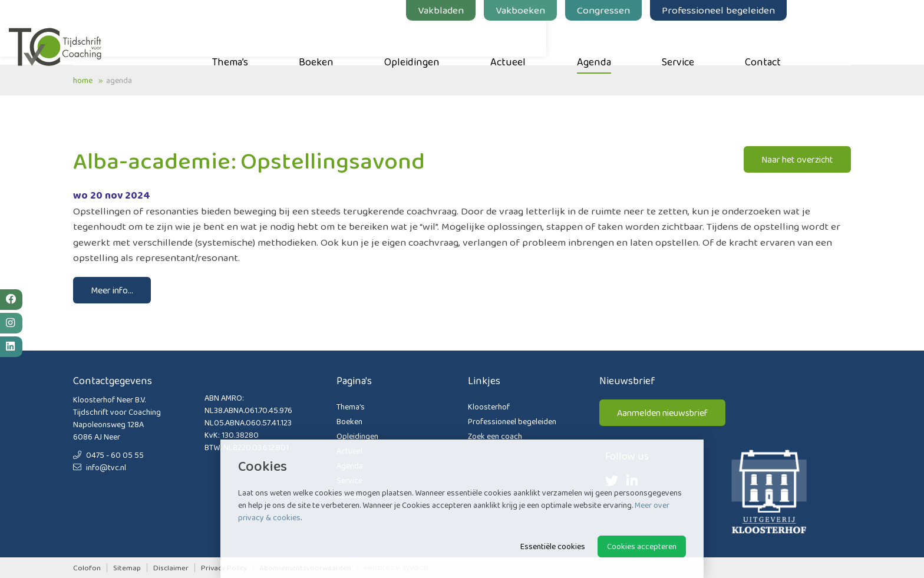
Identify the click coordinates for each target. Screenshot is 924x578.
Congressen (668, 10)
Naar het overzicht (797, 159)
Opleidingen (476, 42)
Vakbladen (505, 10)
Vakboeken (585, 10)
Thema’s (294, 42)
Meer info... (112, 290)
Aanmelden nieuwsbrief (662, 413)
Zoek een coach (495, 436)
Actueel (572, 42)
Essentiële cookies (553, 546)
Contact (827, 42)
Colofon (87, 568)
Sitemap (127, 568)
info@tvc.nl (100, 467)
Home (83, 80)
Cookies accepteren (642, 546)
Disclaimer (171, 568)
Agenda (658, 42)
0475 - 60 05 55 (108, 455)
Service (742, 42)
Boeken (380, 42)
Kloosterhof (489, 407)
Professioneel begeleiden (783, 10)
